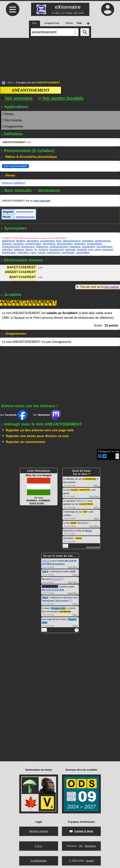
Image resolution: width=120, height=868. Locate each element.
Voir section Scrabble (61, 98)
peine (98, 249)
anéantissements (25, 217)
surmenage (68, 252)
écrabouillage (94, 244)
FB (80, 845)
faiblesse (19, 249)
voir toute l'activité (93, 546)
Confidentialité (39, 859)
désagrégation (65, 244)
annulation (88, 241)
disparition (80, 244)
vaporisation (83, 252)
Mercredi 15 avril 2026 (53, 589)
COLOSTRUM (86, 503)
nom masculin (42, 201)
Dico (10, 83)
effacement (42, 247)
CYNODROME (89, 479)
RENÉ (74, 522)
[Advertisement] (60, 57)
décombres (49, 244)
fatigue (29, 249)
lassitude (82, 249)
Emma (89, 530)
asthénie (7, 244)
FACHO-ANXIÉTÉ (80, 489)
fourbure (43, 249)
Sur (14, 415)
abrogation (33, 241)
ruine (33, 252)
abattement (8, 241)
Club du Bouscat (50, 585)
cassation (18, 244)
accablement (47, 241)
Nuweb (90, 859)
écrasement (28, 247)
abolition (21, 241)
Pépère (46, 560)
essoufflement (104, 247)
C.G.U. (39, 845)
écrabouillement (11, 247)
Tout (91, 496)
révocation (23, 252)
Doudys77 (58, 578)
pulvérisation (9, 252)
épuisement (88, 247)
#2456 (73, 570)
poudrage (108, 249)
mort (91, 249)
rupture (42, 252)
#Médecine (82, 500)
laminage (70, 249)
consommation (33, 244)
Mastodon (90, 845)
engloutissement (59, 247)
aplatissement (103, 241)
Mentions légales (39, 830)
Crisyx (45, 570)
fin (36, 249)
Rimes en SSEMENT (14, 183)
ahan (59, 241)
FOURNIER (65, 610)
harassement (57, 249)
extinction (7, 249)
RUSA (79, 537)
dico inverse (112, 287)
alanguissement (72, 241)
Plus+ (97, 485)
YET (85, 511)
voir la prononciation (15, 166)
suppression (54, 252)
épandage (75, 247)
